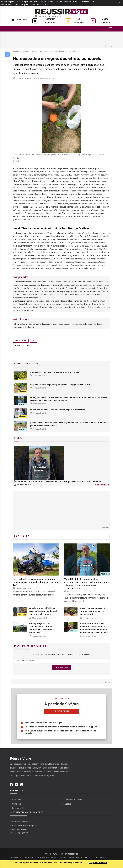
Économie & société (73, 800)
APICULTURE (16, 2)
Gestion (68, 804)
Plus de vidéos (102, 485)
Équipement (18, 808)
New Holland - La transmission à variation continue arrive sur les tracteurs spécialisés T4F (35, 582)
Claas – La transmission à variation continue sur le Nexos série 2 (92, 611)
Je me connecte (105, 21)
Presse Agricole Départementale (76, 858)
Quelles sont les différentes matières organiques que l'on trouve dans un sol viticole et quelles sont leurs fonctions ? (69, 424)
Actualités (22, 20)
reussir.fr (5, 2)
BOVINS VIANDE (32, 2)
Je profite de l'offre (98, 863)
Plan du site (102, 858)
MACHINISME (19, 5)
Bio (33, 341)
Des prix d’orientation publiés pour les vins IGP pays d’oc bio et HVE (60, 385)
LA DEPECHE (86, 2)
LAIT (94, 2)
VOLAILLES (48, 5)
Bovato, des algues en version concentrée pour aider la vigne (57, 410)
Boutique (29, 858)
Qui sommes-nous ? (47, 858)
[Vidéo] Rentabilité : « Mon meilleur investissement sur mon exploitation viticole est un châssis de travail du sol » (94, 628)
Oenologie (17, 804)
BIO (23, 2)
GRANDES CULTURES (72, 2)
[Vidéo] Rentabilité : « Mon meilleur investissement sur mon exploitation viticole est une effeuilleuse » (58, 481)
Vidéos (19, 438)
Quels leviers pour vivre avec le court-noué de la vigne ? (55, 372)
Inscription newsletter (50, 21)
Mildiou (19, 346)
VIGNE (40, 5)
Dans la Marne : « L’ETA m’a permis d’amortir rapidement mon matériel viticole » (43, 611)
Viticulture (21, 341)
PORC (34, 5)
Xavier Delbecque (47, 78)
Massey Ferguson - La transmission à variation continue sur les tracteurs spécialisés (42, 628)
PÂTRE (28, 5)
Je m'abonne (79, 21)
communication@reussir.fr (22, 822)
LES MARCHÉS (7, 5)
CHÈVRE (43, 2)
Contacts (16, 858)
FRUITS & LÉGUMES (55, 2)
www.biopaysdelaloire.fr (23, 327)
